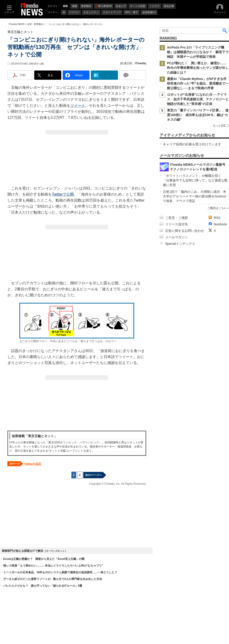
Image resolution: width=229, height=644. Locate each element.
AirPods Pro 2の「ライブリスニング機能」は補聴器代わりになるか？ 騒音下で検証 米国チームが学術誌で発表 (198, 52)
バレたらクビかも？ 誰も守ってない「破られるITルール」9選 (43, 586)
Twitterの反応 (33, 464)
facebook (220, 224)
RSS (217, 218)
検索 (225, 31)
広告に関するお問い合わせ (185, 231)
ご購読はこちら (217, 208)
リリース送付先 (176, 224)
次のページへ (93, 475)
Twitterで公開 (63, 194)
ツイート (78, 106)
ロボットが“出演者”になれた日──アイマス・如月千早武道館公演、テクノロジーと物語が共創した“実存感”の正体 (198, 99)
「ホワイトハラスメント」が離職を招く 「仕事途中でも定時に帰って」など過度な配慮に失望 (195, 180)
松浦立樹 (127, 63)
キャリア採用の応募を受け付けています (192, 144)
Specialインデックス (180, 244)
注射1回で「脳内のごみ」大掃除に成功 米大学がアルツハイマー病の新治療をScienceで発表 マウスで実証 (195, 196)
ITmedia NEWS (17, 24)
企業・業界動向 (35, 24)
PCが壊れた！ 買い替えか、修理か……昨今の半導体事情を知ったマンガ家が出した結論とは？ (198, 68)
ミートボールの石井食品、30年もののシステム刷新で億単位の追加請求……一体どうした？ (60, 572)
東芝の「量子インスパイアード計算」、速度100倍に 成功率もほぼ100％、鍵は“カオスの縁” (198, 115)
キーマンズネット (55, 551)
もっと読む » (221, 126)
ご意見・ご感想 (176, 218)
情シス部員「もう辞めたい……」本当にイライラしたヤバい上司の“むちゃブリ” (53, 566)
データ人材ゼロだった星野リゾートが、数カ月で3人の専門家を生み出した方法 (53, 579)
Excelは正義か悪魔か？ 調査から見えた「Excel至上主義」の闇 (44, 559)
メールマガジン (176, 237)
